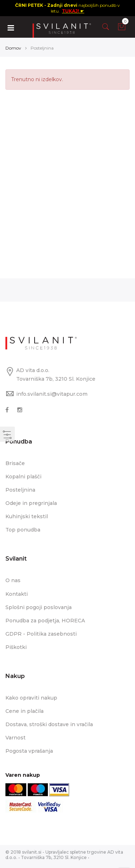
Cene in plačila (24, 711)
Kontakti (17, 594)
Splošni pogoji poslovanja (39, 607)
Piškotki (16, 647)
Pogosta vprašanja (29, 751)
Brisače (15, 463)
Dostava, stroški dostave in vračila (49, 724)
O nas (13, 580)
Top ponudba (23, 530)
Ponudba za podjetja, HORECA (45, 621)
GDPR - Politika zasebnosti (41, 634)
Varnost (15, 738)
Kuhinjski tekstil (27, 516)
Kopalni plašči (23, 477)
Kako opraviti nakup (31, 698)
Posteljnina (20, 490)
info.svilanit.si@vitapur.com (52, 394)
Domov (13, 48)
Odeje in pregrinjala (31, 503)
